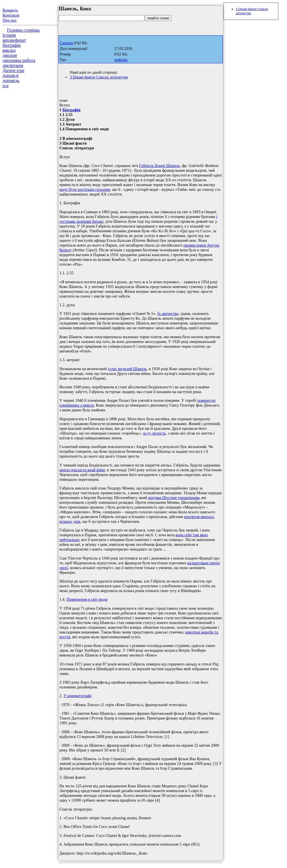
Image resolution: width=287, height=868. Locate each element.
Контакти (11, 15)
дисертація (13, 65)
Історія (9, 35)
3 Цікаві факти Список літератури (99, 77)
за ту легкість (154, 433)
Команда (10, 10)
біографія (11, 45)
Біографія (71, 110)
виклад (9, 50)
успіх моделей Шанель (127, 369)
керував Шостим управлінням (174, 498)
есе (6, 86)
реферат (121, 60)
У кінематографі (77, 696)
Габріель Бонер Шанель (159, 166)
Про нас (10, 20)
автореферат (14, 40)
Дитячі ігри (13, 70)
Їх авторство (168, 314)
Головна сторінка (23, 30)
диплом (10, 55)
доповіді (11, 76)
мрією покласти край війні (82, 470)
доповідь (11, 81)
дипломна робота (19, 60)
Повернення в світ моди (87, 599)
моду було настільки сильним (85, 189)
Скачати (66, 43)
